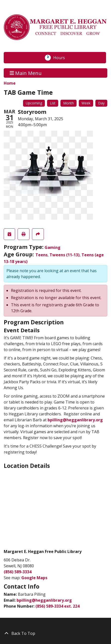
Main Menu (26, 73)
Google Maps (34, 578)
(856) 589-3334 (18, 572)
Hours (62, 58)
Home (10, 83)
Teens (42, 255)
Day (101, 103)
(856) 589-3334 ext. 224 (57, 606)
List (53, 103)
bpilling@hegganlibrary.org (75, 420)
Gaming (53, 247)
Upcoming (34, 103)
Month (69, 103)
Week (86, 103)
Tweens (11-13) (65, 255)
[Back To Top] (55, 633)
